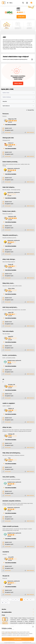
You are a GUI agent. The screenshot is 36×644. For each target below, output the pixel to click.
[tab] (18, 609)
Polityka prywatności (27, 643)
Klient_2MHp (11, 289)
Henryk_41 (11, 143)
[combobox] (18, 93)
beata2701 (11, 337)
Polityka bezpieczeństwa (9, 643)
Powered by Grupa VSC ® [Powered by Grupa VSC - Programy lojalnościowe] (7, 639)
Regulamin (27, 641)
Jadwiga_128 (11, 434)
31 (6, 603)
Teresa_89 (11, 264)
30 (3, 603)
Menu (11, 3)
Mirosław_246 (12, 385)
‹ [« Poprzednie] (2, 600)
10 (27, 600)
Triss (9, 458)
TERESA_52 (11, 409)
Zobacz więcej (18, 83)
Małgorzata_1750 (12, 119)
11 (30, 600)
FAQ (9, 641)
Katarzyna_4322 (12, 216)
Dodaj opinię (21, 17)
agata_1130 (11, 312)
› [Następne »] (9, 603)
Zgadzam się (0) (8, 128)
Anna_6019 (11, 557)
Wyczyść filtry (31, 110)
